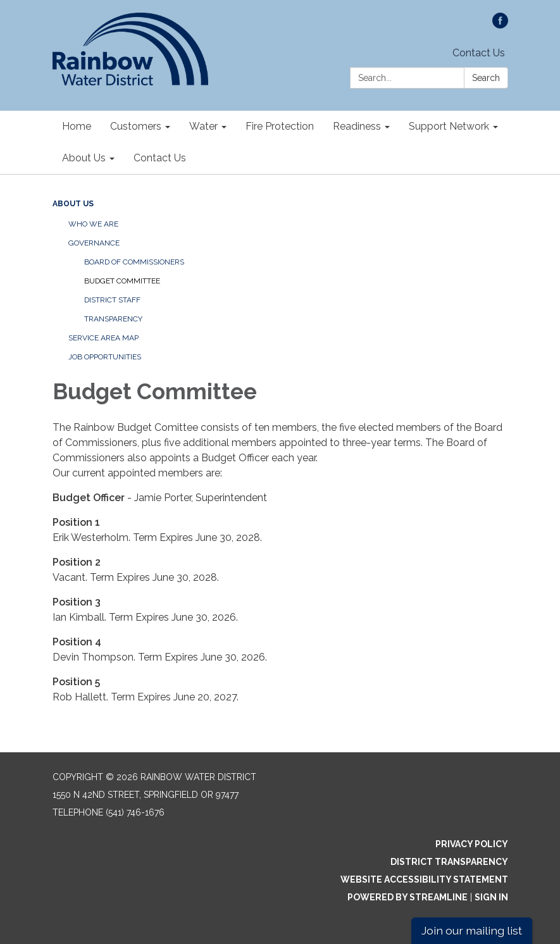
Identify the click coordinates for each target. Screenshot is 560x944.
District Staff (112, 300)
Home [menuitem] (77, 126)
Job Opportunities (105, 357)
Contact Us (479, 53)
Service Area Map (103, 338)
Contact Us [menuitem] (160, 158)
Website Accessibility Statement (424, 879)
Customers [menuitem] (136, 126)
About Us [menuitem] (84, 158)
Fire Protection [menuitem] (280, 126)
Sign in (491, 897)
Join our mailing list (472, 930)
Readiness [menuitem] (357, 126)
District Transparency (449, 862)
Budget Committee (122, 281)
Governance (94, 243)
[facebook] (500, 25)
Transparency (113, 319)
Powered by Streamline (408, 897)
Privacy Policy (472, 844)
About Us (73, 204)
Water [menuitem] (203, 126)
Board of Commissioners (134, 262)
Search (486, 78)
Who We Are (93, 224)
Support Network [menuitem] (449, 126)
